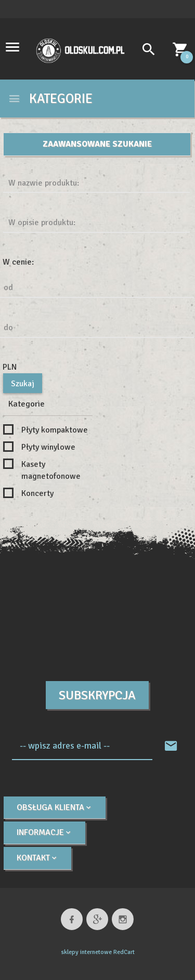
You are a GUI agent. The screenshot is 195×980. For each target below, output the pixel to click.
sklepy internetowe (86, 952)
